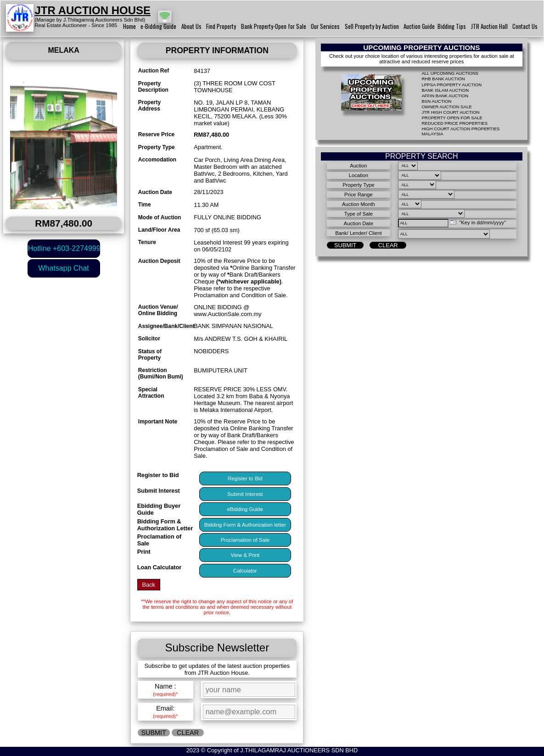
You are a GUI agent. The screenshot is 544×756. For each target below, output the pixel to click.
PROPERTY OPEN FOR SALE (452, 118)
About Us (191, 26)
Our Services (325, 26)
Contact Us (525, 26)
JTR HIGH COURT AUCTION (450, 112)
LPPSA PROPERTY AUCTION (451, 85)
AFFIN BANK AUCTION (445, 96)
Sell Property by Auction (372, 26)
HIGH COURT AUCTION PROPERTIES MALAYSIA (460, 131)
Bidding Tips (452, 26)
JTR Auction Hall (489, 26)
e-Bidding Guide (158, 26)
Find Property (221, 26)
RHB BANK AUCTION (443, 79)
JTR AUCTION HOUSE (93, 10)
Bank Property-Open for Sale (274, 26)
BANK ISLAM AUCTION (445, 90)
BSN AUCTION (436, 101)
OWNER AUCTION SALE (446, 107)
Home (129, 26)
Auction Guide (419, 26)
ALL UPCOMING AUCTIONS (450, 73)
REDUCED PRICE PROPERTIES (454, 123)
